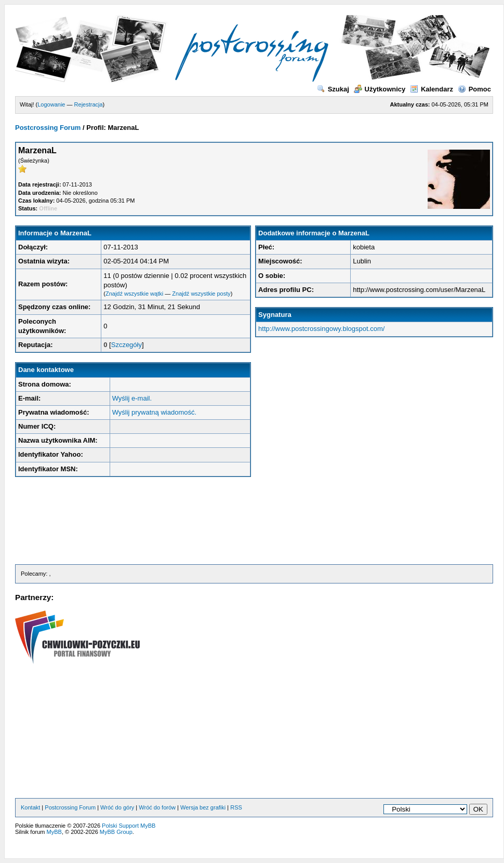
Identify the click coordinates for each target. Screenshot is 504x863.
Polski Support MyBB (129, 826)
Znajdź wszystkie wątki (134, 294)
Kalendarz (432, 89)
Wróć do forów (157, 807)
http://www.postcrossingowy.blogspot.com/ (321, 329)
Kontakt (30, 807)
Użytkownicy (380, 89)
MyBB (54, 832)
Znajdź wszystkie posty (201, 294)
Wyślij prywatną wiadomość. (154, 412)
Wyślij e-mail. (132, 398)
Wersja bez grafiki (203, 807)
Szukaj (333, 89)
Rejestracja (89, 104)
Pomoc (474, 89)
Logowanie (51, 104)
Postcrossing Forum (48, 128)
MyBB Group (116, 832)
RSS (236, 807)
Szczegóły (127, 345)
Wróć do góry (117, 807)
